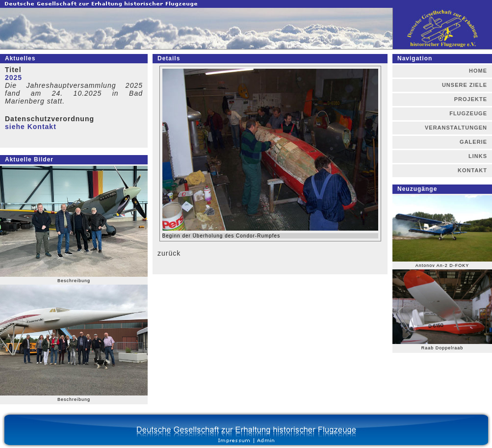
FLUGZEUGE (468, 113)
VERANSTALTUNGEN (456, 128)
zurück (169, 253)
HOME (478, 71)
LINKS (478, 156)
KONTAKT (472, 170)
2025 (13, 78)
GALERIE (473, 142)
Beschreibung (74, 281)
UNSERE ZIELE (465, 85)
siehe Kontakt (31, 127)
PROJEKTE (471, 99)
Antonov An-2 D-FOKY (442, 265)
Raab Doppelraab (442, 348)
